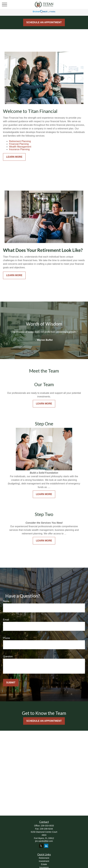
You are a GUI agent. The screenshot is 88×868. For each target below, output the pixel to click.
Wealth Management (20, 147)
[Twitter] (41, 846)
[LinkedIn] (46, 846)
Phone (6, 638)
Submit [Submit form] (11, 683)
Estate (44, 864)
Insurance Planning (19, 149)
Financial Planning (19, 144)
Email (6, 620)
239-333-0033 (47, 826)
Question (8, 657)
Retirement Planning (20, 141)
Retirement (44, 858)
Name (6, 601)
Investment (44, 861)
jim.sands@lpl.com (44, 841)
